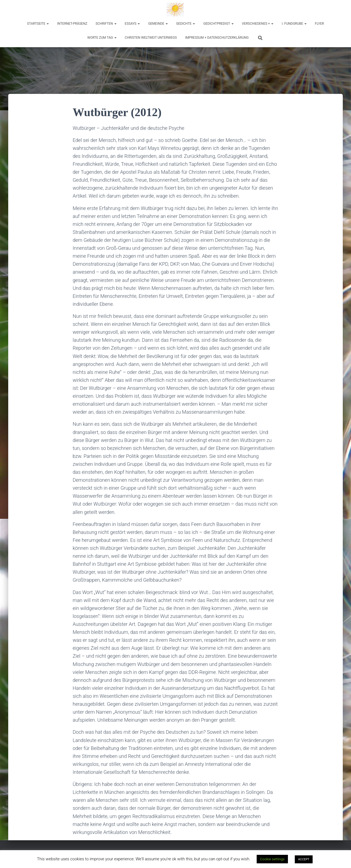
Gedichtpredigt (218, 24)
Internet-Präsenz (72, 24)
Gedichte (186, 24)
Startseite (38, 24)
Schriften (106, 24)
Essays (132, 24)
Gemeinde (158, 24)
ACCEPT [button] (304, 859)
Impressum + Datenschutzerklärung (217, 38)
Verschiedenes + (258, 24)
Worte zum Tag (102, 38)
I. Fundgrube (294, 24)
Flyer (319, 24)
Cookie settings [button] (272, 859)
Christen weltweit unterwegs (151, 38)
